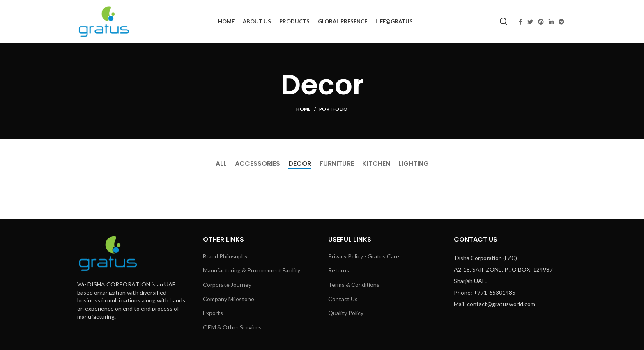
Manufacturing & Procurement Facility (252, 270)
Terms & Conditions (354, 285)
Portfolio (333, 109)
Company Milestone (229, 299)
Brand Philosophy (225, 256)
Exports (213, 313)
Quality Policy (346, 313)
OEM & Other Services (232, 327)
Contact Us (343, 299)
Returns (339, 270)
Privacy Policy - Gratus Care (364, 256)
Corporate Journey (227, 285)
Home (303, 109)
